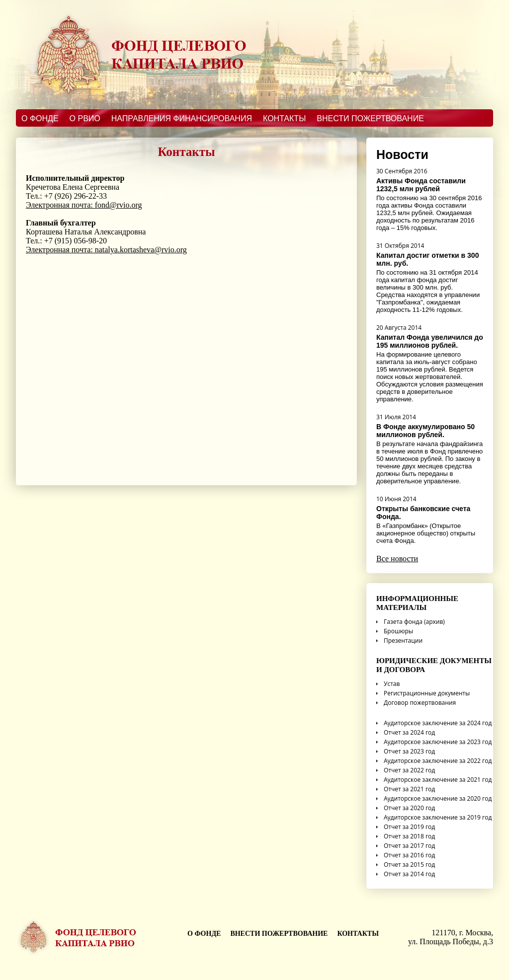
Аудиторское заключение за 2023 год (434, 742)
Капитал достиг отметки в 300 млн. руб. (427, 259)
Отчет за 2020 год (406, 808)
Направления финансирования (182, 118)
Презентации (399, 641)
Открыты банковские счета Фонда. (423, 513)
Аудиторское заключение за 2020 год (434, 798)
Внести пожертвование (370, 118)
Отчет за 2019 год (406, 827)
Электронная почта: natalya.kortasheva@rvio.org (106, 250)
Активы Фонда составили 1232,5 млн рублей (421, 185)
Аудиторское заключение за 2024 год (434, 723)
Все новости (397, 559)
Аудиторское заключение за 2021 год (434, 780)
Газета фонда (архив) (411, 622)
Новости (402, 154)
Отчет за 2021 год (406, 789)
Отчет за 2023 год (406, 751)
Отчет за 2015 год (406, 865)
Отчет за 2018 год (406, 836)
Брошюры (395, 631)
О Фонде (40, 118)
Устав (388, 684)
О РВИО (85, 118)
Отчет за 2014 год (406, 874)
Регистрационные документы (423, 693)
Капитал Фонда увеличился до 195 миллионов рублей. (430, 341)
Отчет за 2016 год (406, 855)
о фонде (204, 934)
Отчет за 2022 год (406, 770)
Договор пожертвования (416, 703)
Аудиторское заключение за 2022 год (434, 761)
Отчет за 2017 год (406, 846)
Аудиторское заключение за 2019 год (434, 817)
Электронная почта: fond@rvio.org (84, 205)
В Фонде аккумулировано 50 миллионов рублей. (425, 431)
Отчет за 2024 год (406, 732)
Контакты (284, 118)
